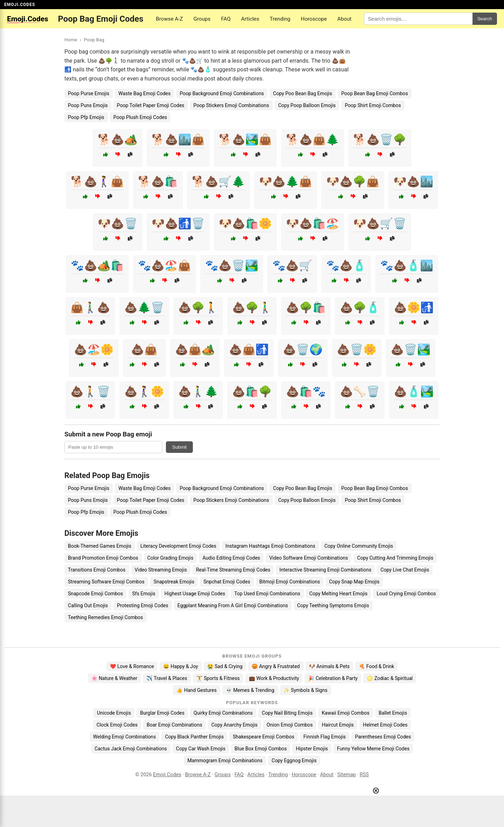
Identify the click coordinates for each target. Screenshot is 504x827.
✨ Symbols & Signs (306, 690)
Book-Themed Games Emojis (100, 546)
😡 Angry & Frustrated (276, 666)
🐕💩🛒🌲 (218, 181)
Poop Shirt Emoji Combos (373, 105)
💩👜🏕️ (195, 349)
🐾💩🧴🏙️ (407, 265)
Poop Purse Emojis (89, 93)
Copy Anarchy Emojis (234, 725)
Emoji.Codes (167, 775)
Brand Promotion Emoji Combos (103, 558)
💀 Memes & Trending (250, 690)
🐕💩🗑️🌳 (380, 139)
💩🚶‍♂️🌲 (198, 391)
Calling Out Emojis (88, 605)
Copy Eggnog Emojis (294, 761)
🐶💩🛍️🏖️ (313, 223)
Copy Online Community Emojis (359, 546)
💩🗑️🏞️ (411, 349)
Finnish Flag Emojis (325, 737)
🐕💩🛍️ (158, 181)
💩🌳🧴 (360, 307)
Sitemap (347, 775)
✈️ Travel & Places (167, 678)
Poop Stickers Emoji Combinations (231, 105)
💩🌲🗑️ (144, 307)
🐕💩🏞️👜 (245, 139)
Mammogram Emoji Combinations (225, 761)
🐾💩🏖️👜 (164, 265)
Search (485, 19)
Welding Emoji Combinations (125, 737)
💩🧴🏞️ (414, 391)
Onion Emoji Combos (290, 725)
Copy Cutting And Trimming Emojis (395, 558)
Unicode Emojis (114, 713)
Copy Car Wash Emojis (201, 749)
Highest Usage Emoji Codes (195, 594)
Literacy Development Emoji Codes (178, 546)
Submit (179, 447)
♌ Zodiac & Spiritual (390, 678)
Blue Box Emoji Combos (261, 749)
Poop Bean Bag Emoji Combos (375, 93)
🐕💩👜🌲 (313, 139)
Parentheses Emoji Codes (383, 737)
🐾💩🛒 (292, 265)
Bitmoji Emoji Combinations (290, 582)
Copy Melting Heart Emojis (338, 594)
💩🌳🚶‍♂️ (252, 307)
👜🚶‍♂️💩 (90, 307)
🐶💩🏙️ (413, 181)
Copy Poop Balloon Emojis (307, 105)
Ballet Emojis (393, 713)
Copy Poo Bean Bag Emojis (303, 93)
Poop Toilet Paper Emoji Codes (151, 105)
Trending (280, 19)
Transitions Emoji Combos (97, 570)
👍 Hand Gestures (196, 690)
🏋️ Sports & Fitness (218, 678)
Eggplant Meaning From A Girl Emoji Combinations (233, 605)
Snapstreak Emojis (174, 582)
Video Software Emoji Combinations (309, 558)
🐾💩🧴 (346, 265)
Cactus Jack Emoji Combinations (131, 749)
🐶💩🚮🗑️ (178, 223)
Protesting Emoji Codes (143, 605)
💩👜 (144, 349)
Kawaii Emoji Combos (345, 713)
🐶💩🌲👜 (286, 181)
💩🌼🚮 (414, 307)
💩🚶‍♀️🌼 (144, 391)
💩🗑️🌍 (303, 349)
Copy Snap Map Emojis (354, 582)
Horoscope (314, 19)
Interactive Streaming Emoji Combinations (325, 570)
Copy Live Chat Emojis (405, 570)
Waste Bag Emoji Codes (144, 93)
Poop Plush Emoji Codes (140, 117)
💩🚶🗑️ (90, 391)
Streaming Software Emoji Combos (106, 582)
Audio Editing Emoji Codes (231, 558)
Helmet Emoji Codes (385, 725)
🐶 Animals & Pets (329, 666)
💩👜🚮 (249, 349)
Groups (202, 19)
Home (71, 40)
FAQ (226, 19)
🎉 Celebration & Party (333, 678)
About (344, 19)
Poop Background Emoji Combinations (222, 93)
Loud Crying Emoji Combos (406, 594)
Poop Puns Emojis (88, 105)
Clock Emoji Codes (117, 725)
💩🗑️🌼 (357, 349)
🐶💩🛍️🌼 (245, 223)
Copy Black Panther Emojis (194, 737)
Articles (250, 19)
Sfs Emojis (143, 594)
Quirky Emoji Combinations (223, 713)
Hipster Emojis (312, 749)
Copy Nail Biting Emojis (287, 713)
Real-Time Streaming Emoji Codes (233, 570)
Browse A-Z (169, 19)
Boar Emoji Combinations (174, 725)
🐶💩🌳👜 (353, 181)
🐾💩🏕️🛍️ (97, 265)
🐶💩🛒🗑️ (380, 223)
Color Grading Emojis (170, 558)
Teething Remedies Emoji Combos (106, 617)
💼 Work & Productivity (274, 678)
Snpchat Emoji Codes (227, 582)
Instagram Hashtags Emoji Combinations (270, 546)
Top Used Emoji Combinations (267, 594)
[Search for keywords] (418, 19)
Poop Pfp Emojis (86, 117)
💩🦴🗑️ (360, 391)
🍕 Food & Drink (376, 666)
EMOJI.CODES (20, 5)
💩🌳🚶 (198, 307)
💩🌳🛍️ (306, 307)
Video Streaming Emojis (161, 570)
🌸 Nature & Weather (114, 678)
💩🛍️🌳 (252, 391)
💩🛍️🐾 (306, 391)
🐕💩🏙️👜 (178, 139)
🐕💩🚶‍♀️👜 (97, 181)
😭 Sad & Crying (225, 666)
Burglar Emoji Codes (162, 713)
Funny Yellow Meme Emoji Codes (373, 749)
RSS (364, 775)
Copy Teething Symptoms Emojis (333, 605)
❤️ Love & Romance (132, 666)
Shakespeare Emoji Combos (264, 737)
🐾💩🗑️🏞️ (232, 265)
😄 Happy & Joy (181, 666)
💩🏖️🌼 (94, 349)
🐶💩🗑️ (118, 223)
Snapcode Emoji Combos (95, 594)
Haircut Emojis (338, 725)
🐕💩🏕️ (118, 139)
